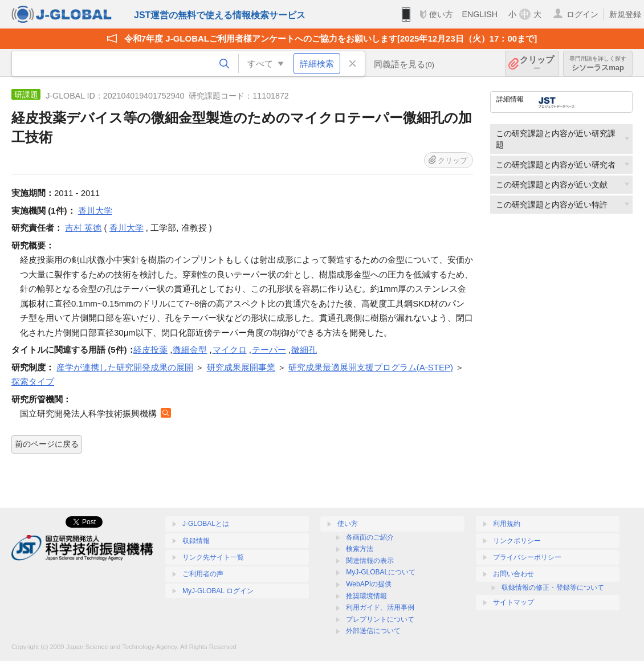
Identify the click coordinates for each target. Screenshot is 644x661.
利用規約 (507, 524)
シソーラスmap (598, 64)
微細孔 (304, 350)
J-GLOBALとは (206, 524)
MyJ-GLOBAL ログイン (218, 591)
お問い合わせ (513, 574)
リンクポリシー (517, 541)
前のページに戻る (47, 444)
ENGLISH (480, 14)
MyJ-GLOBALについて (381, 572)
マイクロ (230, 350)
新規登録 (625, 14)
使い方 (441, 14)
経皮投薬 (150, 350)
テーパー (269, 350)
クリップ (537, 64)
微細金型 (190, 350)
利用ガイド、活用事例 (380, 607)
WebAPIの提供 (369, 584)
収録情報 (196, 541)
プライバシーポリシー (527, 557)
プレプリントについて (380, 619)
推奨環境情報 (366, 596)
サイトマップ (513, 602)
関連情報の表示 (370, 561)
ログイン (582, 14)
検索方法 (360, 549)
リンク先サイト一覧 (213, 557)
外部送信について (373, 631)
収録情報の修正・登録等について (553, 587)
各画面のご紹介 (370, 537)
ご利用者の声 (203, 574)
